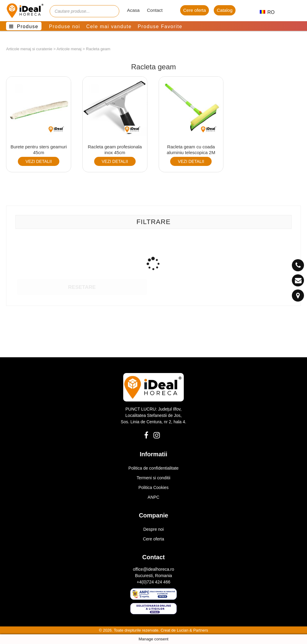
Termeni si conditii (153, 478)
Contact (155, 10)
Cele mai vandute (109, 26)
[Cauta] (112, 11)
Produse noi (65, 26)
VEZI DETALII (39, 161)
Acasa (133, 10)
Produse (28, 26)
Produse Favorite (160, 26)
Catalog (225, 10)
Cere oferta (195, 10)
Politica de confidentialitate (153, 468)
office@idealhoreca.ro (153, 569)
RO (265, 12)
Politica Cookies (153, 487)
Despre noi (153, 529)
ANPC (154, 497)
